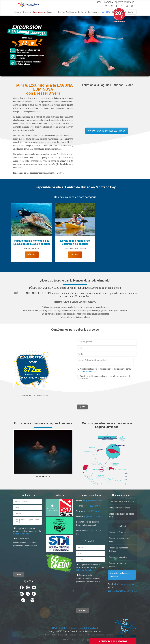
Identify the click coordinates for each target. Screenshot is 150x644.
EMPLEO (122, 526)
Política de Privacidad (85, 372)
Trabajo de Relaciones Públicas (118, 549)
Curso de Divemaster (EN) (120, 508)
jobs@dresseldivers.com (124, 584)
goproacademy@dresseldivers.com (122, 591)
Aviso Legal (93, 628)
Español (132, 12)
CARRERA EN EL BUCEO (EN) (122, 502)
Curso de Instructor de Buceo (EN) (122, 516)
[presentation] (87, 390)
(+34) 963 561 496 (94, 511)
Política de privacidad (78, 628)
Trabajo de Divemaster (119, 532)
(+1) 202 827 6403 (94, 506)
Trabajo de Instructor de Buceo (119, 540)
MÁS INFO (32, 255)
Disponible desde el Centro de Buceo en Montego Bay (75, 187)
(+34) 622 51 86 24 (94, 517)
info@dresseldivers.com (93, 501)
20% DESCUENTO (60, 628)
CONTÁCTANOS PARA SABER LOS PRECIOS (107, 131)
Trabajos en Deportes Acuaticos (118, 565)
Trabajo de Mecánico (118, 557)
